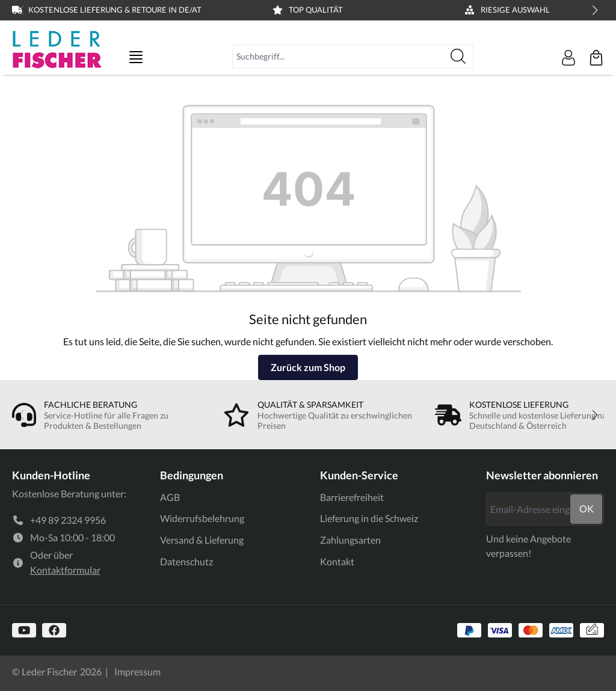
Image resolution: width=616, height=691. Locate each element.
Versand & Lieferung (202, 540)
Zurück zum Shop (308, 367)
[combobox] (338, 57)
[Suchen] (458, 57)
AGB (170, 497)
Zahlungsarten (350, 540)
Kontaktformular (65, 570)
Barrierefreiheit (352, 497)
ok (587, 508)
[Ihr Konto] (568, 58)
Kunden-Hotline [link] (51, 475)
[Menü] (136, 57)
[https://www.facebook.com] (54, 630)
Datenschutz (186, 561)
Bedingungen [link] (192, 475)
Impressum (137, 671)
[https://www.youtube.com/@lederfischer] (24, 630)
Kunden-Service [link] (359, 475)
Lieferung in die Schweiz (369, 518)
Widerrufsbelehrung (202, 518)
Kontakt (337, 561)
